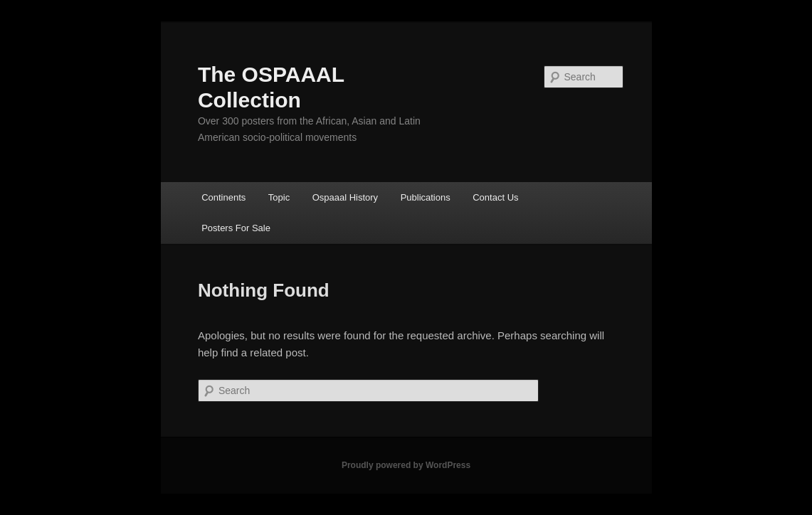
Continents (223, 197)
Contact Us (495, 197)
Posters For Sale (236, 228)
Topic (279, 197)
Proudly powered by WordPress (406, 465)
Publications (426, 197)
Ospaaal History (345, 197)
